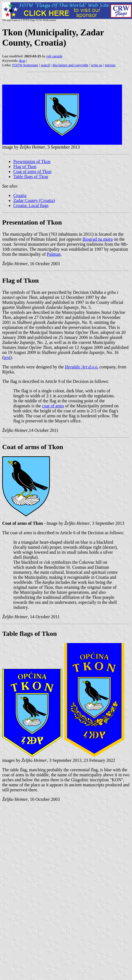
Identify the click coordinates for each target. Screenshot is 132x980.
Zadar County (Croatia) (34, 200)
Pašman (54, 254)
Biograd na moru (98, 239)
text (7, 357)
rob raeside (54, 56)
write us (97, 65)
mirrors (110, 65)
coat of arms (53, 406)
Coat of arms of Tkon (32, 172)
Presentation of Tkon (32, 162)
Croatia (20, 195)
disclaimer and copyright (70, 65)
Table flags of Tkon (31, 177)
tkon (22, 61)
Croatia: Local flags (31, 205)
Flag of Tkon (25, 167)
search (45, 65)
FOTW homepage (25, 65)
